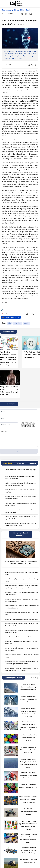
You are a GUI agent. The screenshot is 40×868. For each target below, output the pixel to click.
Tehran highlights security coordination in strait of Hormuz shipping (21, 504)
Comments (32, 463)
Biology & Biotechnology (23, 10)
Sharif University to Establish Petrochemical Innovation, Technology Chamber (28, 800)
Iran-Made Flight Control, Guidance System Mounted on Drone (28, 812)
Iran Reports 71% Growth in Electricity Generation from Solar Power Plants (22, 594)
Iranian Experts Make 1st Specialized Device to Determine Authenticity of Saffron (22, 669)
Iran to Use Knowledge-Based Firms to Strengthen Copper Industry (22, 649)
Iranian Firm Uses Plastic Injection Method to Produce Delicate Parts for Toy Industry (28, 825)
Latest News (7, 463)
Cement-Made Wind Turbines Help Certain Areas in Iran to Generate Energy (22, 632)
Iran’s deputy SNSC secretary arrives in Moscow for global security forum (21, 478)
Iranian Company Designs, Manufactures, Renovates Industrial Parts (28, 750)
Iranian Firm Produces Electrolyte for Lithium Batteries (21, 619)
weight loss (17, 323)
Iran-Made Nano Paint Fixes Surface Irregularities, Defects (28, 738)
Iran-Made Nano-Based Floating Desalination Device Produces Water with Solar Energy (28, 763)
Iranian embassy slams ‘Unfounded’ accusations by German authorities (21, 511)
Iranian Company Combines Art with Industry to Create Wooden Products (21, 563)
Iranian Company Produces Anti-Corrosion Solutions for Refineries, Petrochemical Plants (28, 838)
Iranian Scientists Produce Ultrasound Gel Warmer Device (22, 656)
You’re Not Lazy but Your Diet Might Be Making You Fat (32, 355)
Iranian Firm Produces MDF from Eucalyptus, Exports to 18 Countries (22, 643)
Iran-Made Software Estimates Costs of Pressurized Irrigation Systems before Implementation (22, 587)
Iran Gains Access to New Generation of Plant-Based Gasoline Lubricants (22, 600)
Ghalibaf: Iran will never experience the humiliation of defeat (21, 491)
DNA (9, 323)
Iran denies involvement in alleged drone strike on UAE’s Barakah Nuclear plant (21, 525)
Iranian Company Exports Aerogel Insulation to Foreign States (22, 580)
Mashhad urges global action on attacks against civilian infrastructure (21, 498)
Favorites (20, 463)
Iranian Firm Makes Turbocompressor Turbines (19, 637)
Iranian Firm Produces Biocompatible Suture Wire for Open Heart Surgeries (22, 607)
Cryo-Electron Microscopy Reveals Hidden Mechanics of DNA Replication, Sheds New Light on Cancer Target (8, 359)
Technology (6, 10)
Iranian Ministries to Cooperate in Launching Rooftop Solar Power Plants (28, 687)
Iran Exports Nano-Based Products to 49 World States (28, 786)
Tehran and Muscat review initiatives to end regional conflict (21, 518)
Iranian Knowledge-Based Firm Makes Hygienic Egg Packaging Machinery (28, 850)
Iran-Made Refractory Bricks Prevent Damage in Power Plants (22, 574)
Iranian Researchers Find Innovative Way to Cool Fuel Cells (22, 614)
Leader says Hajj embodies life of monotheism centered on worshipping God (21, 484)
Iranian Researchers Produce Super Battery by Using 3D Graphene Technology (22, 625)
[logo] (19, 3)
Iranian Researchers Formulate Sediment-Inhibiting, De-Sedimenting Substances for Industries (28, 726)
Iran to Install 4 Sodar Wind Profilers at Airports (28, 861)
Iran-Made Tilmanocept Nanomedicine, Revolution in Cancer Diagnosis (28, 775)
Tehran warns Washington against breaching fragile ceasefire (21, 471)
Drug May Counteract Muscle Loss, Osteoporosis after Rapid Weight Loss (9, 391)
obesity (27, 323)
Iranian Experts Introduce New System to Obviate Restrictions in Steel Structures (28, 713)
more (34, 677)
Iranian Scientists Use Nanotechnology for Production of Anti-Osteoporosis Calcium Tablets (22, 663)
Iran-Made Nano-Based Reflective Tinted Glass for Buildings (28, 699)
